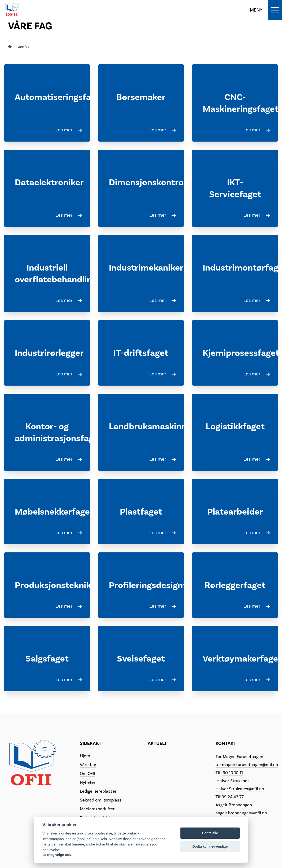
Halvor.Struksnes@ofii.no (240, 789)
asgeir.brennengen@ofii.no (241, 813)
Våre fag (88, 765)
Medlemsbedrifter (97, 809)
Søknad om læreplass (101, 800)
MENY (256, 10)
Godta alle (210, 833)
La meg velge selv (57, 855)
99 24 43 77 (233, 797)
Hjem (85, 756)
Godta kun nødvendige (210, 846)
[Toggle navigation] (266, 10)
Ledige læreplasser (98, 791)
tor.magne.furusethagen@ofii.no (247, 765)
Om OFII (87, 774)
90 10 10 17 (233, 773)
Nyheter (88, 782)
